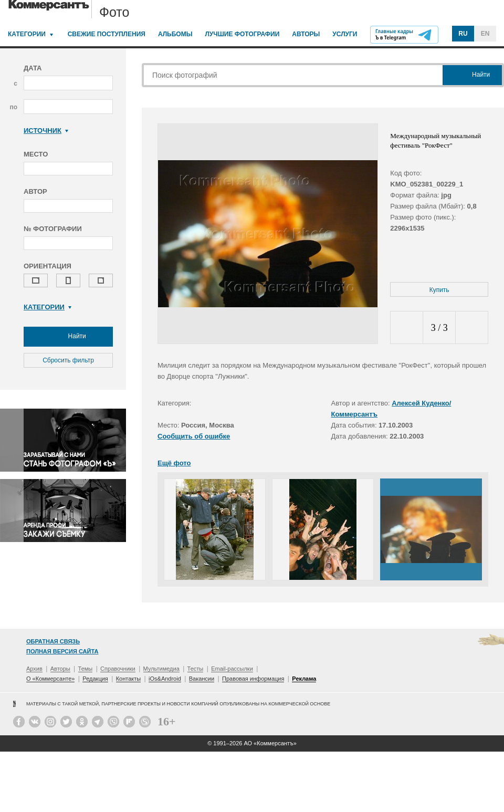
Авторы (306, 34)
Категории (27, 34)
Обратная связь (53, 641)
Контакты (129, 679)
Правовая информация (253, 679)
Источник (46, 131)
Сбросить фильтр (68, 360)
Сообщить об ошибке (194, 436)
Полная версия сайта (62, 651)
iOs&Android (165, 679)
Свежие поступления (107, 34)
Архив (34, 669)
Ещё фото (174, 463)
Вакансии (202, 679)
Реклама (304, 679)
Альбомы (175, 34)
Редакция (95, 679)
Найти (68, 337)
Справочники (118, 669)
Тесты (196, 669)
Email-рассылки (232, 669)
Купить (439, 290)
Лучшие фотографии (242, 34)
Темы (86, 669)
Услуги (345, 34)
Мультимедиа (161, 669)
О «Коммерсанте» (50, 679)
